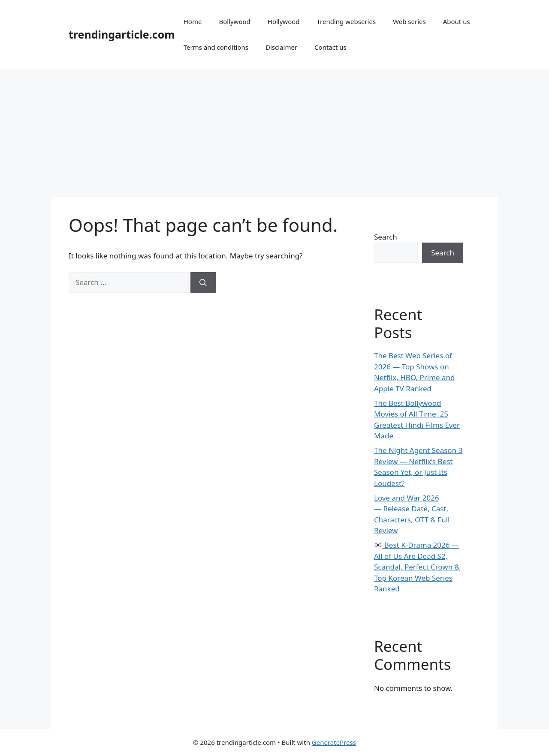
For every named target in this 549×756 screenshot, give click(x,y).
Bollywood (234, 21)
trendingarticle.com (122, 34)
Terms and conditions (216, 47)
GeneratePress (334, 742)
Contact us (330, 47)
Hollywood (284, 21)
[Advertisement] (274, 133)
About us (457, 21)
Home (193, 21)
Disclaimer (281, 47)
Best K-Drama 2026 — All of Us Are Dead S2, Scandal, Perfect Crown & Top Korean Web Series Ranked (417, 567)
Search (386, 237)
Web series (409, 21)
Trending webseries (347, 21)
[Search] (203, 282)
